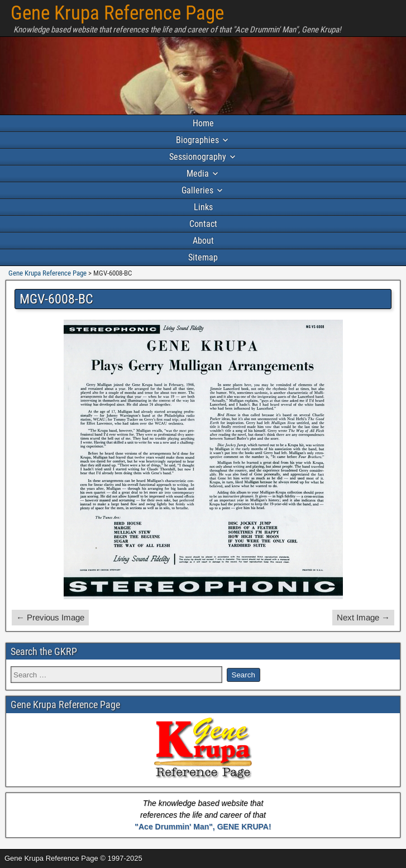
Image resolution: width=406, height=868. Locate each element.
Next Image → (363, 617)
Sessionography (198, 157)
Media (198, 174)
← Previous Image (50, 617)
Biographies (197, 140)
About (203, 241)
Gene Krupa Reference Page (117, 13)
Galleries (197, 190)
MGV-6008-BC (56, 299)
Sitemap (203, 257)
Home (203, 123)
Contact (203, 224)
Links (203, 207)
